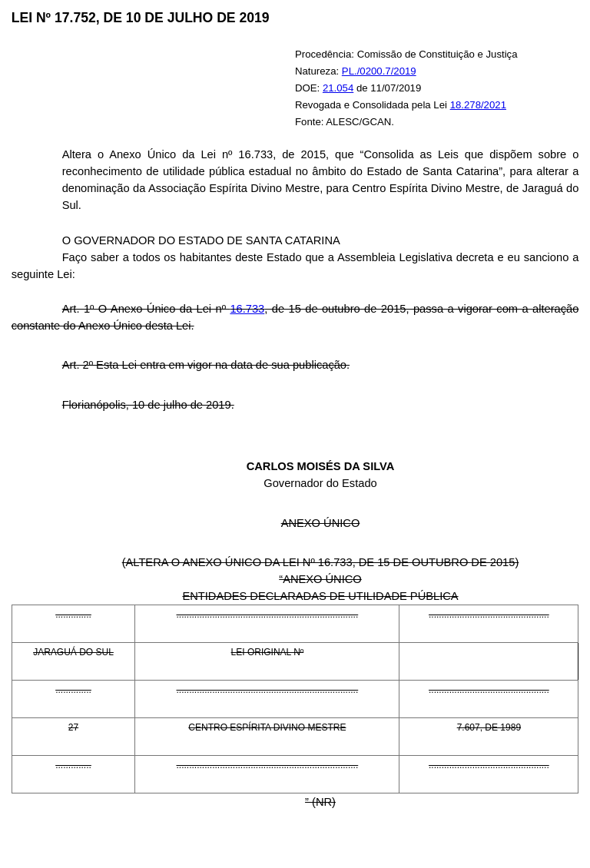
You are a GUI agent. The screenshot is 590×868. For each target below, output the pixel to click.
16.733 (247, 309)
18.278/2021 (478, 105)
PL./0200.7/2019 (379, 71)
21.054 (338, 88)
